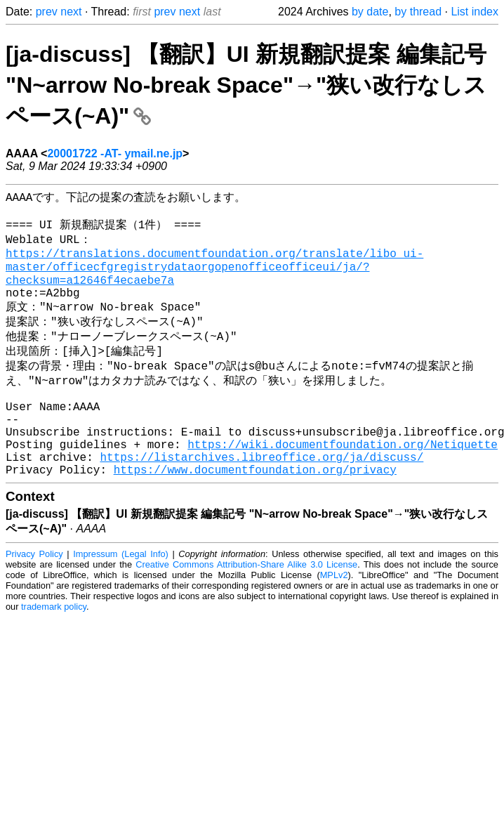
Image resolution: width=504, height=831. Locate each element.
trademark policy (54, 651)
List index (475, 12)
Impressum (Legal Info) (121, 598)
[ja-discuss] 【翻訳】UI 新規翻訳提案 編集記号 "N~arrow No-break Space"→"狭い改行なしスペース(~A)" (246, 85)
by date (370, 12)
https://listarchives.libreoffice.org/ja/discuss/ (261, 498)
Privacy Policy (34, 598)
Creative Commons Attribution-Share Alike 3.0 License (246, 609)
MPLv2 (334, 619)
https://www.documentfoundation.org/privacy (255, 513)
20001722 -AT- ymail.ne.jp (115, 153)
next (71, 12)
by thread (418, 12)
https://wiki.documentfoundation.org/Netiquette (343, 483)
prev (47, 12)
